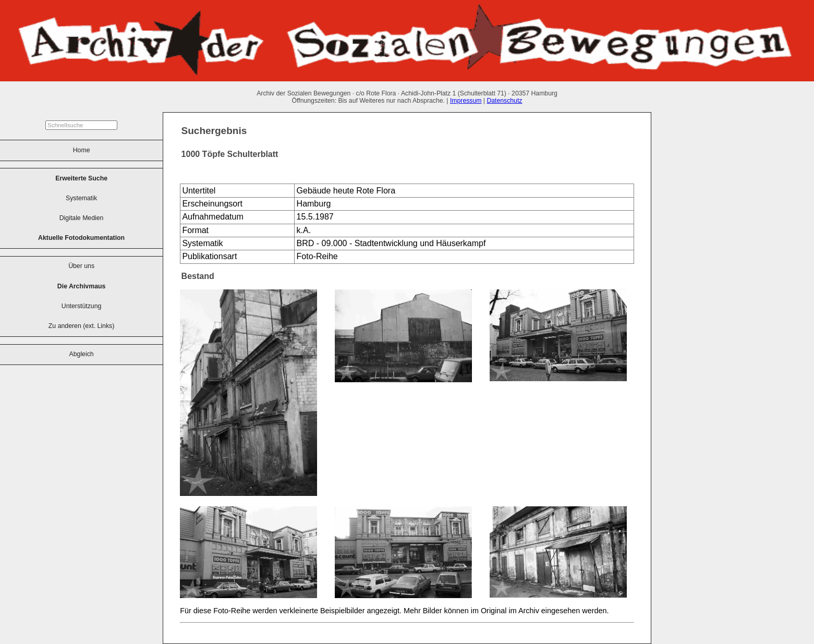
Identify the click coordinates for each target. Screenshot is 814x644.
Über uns (81, 266)
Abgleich (82, 354)
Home (82, 150)
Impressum (466, 101)
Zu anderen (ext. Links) (81, 326)
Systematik (81, 198)
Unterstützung (82, 306)
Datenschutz (504, 101)
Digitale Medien (82, 218)
